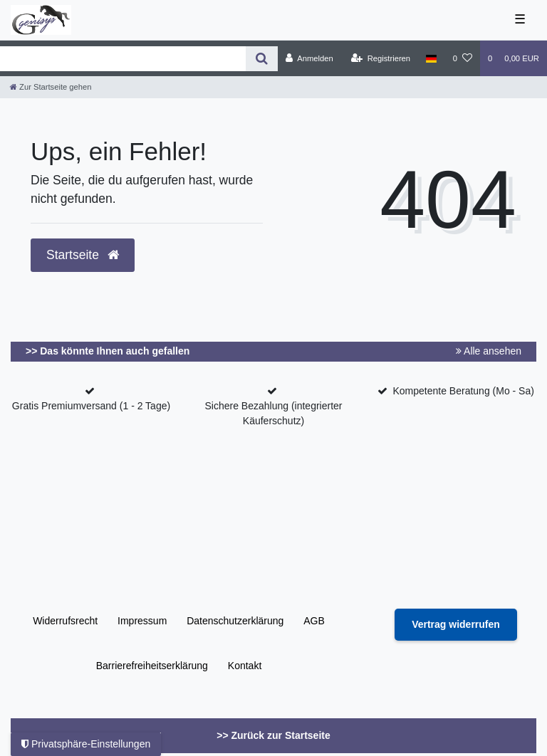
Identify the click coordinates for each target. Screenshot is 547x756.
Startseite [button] (83, 255)
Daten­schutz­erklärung (235, 621)
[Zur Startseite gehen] (51, 87)
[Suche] (262, 59)
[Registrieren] (381, 58)
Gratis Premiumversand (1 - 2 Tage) (91, 406)
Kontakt (245, 666)
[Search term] (123, 59)
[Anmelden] (309, 58)
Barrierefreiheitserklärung (152, 666)
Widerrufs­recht (65, 621)
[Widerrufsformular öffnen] (456, 625)
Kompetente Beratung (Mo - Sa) (463, 391)
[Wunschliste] (463, 58)
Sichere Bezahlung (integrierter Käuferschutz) (274, 413)
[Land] (431, 58)
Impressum (142, 621)
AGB (314, 621)
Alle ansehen (489, 351)
